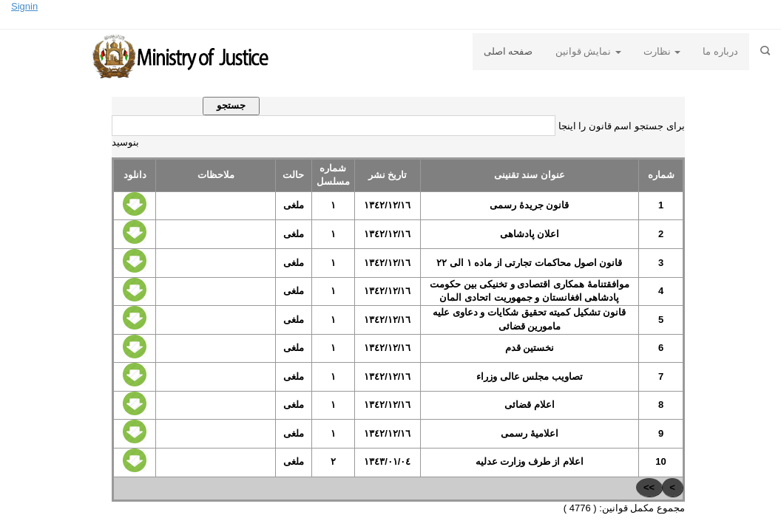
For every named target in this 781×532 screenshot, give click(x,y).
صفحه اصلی (508, 51)
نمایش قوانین (588, 51)
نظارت (662, 51)
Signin (24, 6)
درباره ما (720, 51)
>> (649, 487)
